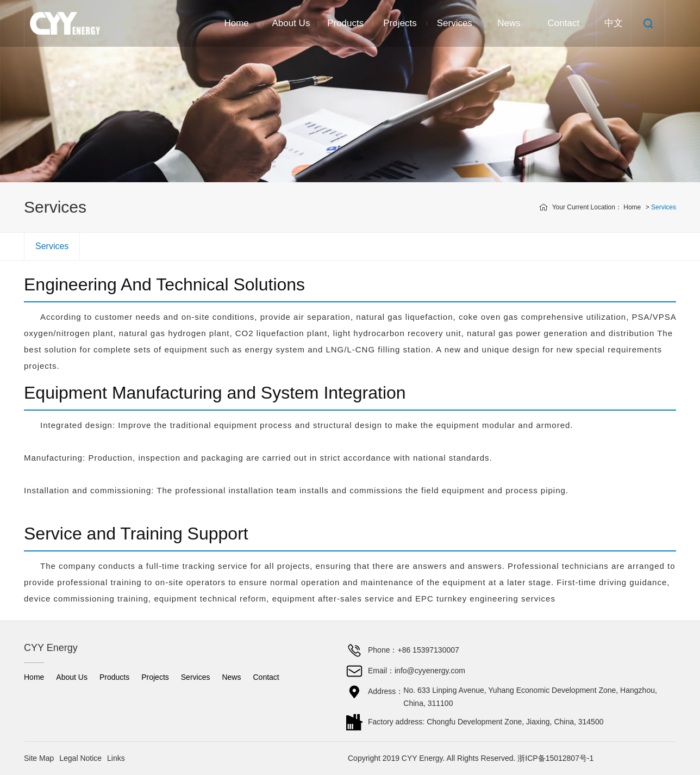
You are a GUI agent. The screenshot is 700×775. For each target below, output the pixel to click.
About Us (291, 23)
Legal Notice (80, 758)
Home (236, 23)
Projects (400, 23)
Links (116, 758)
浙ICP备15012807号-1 (555, 758)
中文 (614, 23)
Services (455, 23)
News (509, 23)
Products (345, 23)
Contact (564, 23)
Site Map (39, 758)
